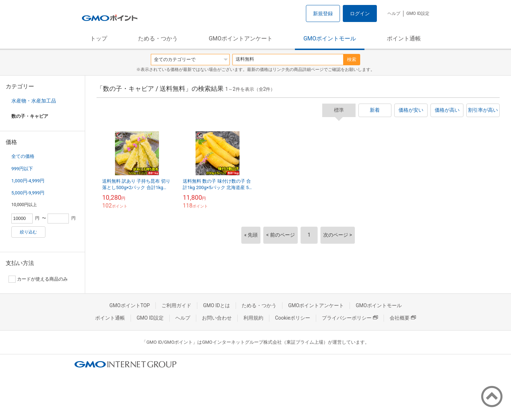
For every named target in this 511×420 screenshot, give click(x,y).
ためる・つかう (158, 38)
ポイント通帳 (404, 38)
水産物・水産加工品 (34, 101)
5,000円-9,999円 (28, 193)
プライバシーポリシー (350, 318)
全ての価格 (23, 156)
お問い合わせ (217, 318)
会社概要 (403, 318)
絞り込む (28, 232)
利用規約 (253, 318)
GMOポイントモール (330, 38)
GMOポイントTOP (130, 305)
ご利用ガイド (176, 305)
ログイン (360, 13)
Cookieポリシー (293, 318)
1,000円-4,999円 (28, 181)
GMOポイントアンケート (241, 38)
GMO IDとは (216, 305)
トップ (99, 38)
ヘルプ (394, 13)
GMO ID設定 (418, 13)
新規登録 (323, 13)
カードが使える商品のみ (38, 279)
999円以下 (22, 169)
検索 (352, 59)
